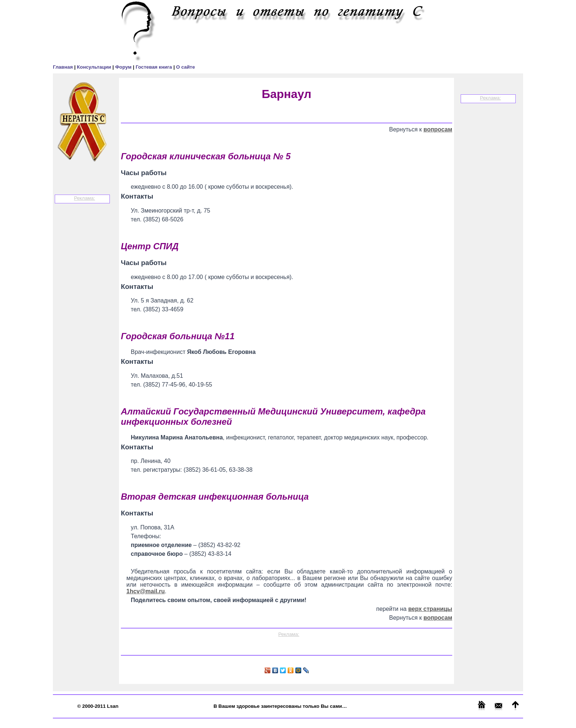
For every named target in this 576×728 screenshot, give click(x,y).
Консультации (95, 67)
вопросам (438, 129)
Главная (64, 67)
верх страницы (430, 609)
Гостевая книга (154, 67)
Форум (124, 67)
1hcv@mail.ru (146, 591)
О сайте (185, 67)
